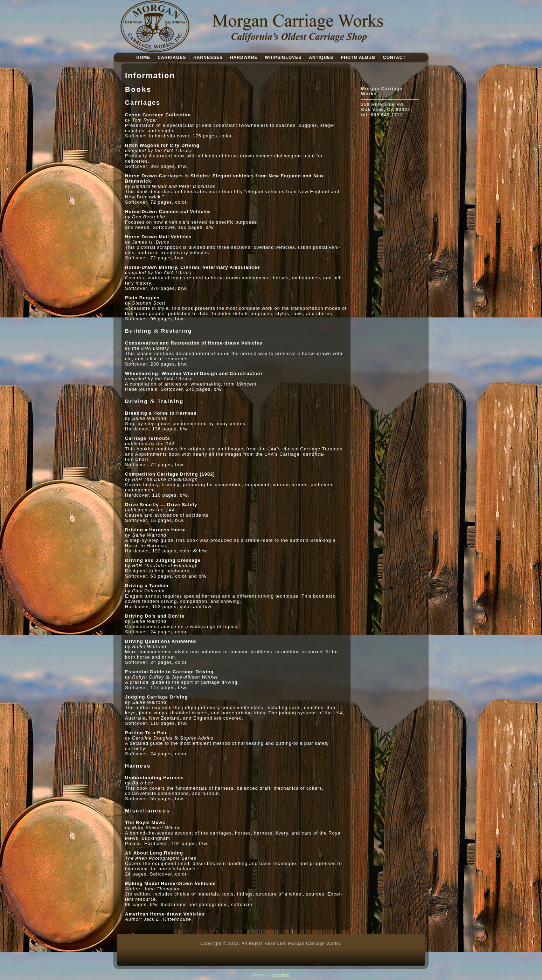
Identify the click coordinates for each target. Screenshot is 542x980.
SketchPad (281, 975)
